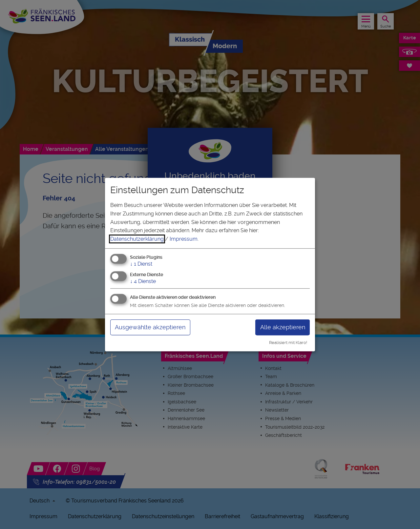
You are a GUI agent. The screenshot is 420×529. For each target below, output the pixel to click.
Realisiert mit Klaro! (288, 343)
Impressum (184, 239)
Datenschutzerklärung (137, 239)
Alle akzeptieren (283, 327)
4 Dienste (143, 281)
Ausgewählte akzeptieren (150, 327)
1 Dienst (141, 264)
